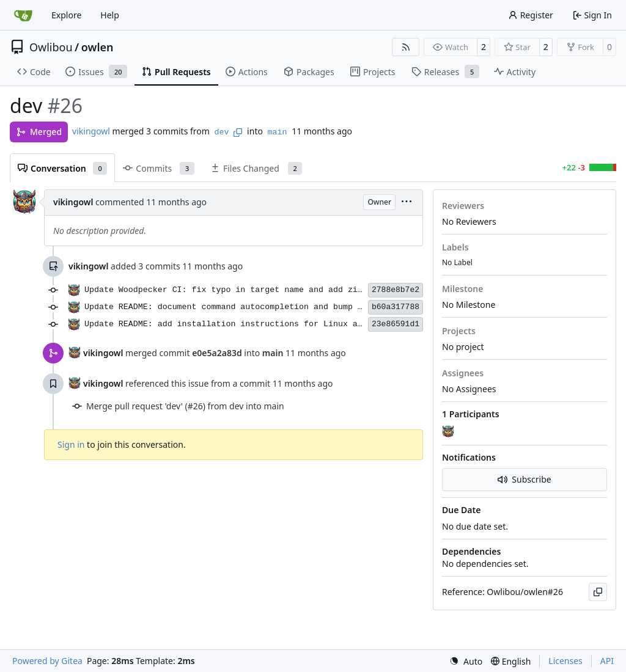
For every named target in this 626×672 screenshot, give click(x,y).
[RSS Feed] (406, 47)
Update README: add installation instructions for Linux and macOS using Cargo (270, 324)
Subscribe (524, 479)
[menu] (407, 203)
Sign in (71, 444)
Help (110, 15)
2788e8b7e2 (396, 290)
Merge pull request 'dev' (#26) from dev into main (185, 406)
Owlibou (51, 47)
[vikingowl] (449, 432)
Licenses (565, 661)
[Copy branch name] (238, 133)
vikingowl (91, 131)
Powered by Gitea (47, 661)
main (278, 132)
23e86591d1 (396, 324)
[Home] (23, 15)
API (607, 661)
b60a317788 (396, 307)
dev (222, 132)
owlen (98, 47)
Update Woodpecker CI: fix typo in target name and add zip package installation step (287, 290)
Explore (66, 15)
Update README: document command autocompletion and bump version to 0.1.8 (260, 307)
